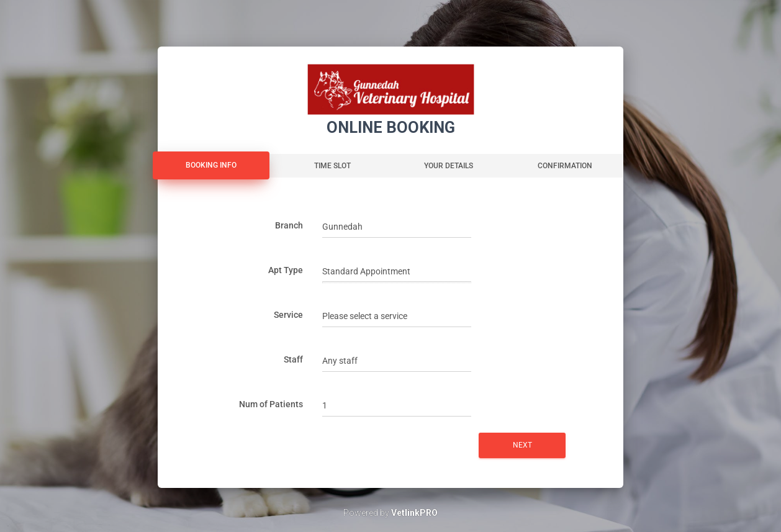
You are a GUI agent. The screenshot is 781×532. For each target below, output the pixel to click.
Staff (293, 359)
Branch (289, 225)
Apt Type (286, 270)
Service (288, 315)
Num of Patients (271, 404)
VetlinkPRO (414, 513)
